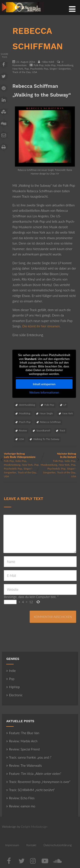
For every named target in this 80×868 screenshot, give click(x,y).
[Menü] (72, 9)
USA (35, 72)
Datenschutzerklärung (58, 845)
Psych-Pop (25, 422)
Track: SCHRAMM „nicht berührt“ (31, 790)
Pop (27, 69)
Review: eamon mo (21, 806)
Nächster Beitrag (58, 455)
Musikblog (25, 413)
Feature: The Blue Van (23, 733)
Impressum (12, 845)
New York (18, 69)
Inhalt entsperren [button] (44, 384)
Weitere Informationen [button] (44, 392)
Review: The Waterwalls (24, 765)
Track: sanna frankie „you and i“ (29, 757)
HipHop (13, 687)
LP (65, 405)
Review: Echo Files (20, 798)
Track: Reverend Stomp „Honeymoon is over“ (38, 782)
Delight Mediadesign (34, 827)
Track (62, 430)
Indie (11, 671)
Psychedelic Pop (39, 69)
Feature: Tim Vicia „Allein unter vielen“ (34, 774)
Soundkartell (43, 430)
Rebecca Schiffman (50, 422)
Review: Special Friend (23, 749)
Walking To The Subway (46, 439)
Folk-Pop (39, 65)
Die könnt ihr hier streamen (41, 326)
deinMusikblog (27, 405)
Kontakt (31, 845)
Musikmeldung (65, 65)
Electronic (14, 695)
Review (23, 430)
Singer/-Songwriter (60, 69)
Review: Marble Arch (22, 741)
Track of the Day (22, 72)
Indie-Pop (50, 65)
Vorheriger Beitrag (22, 455)
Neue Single (46, 413)
